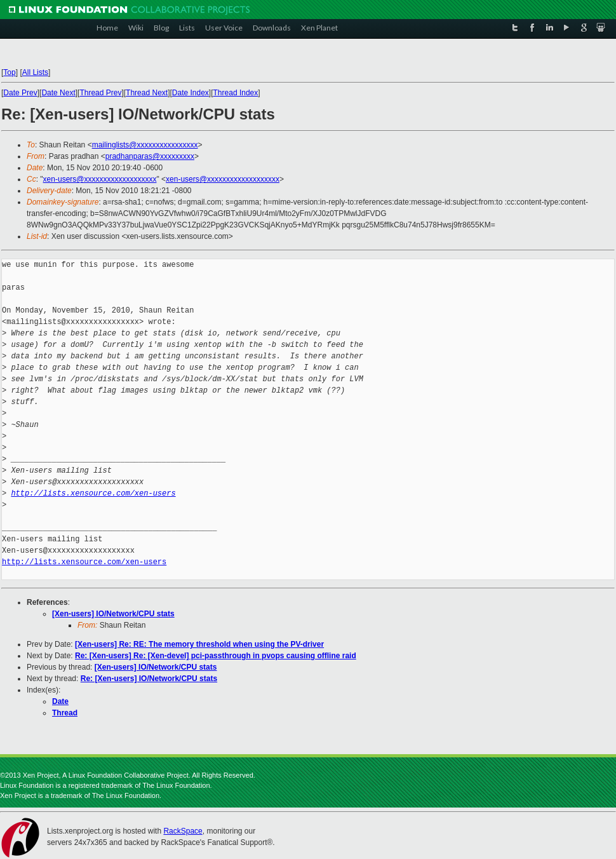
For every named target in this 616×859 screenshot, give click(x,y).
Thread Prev (100, 93)
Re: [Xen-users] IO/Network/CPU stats (149, 679)
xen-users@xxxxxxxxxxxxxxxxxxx (100, 179)
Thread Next (147, 93)
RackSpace (183, 831)
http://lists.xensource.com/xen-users (93, 493)
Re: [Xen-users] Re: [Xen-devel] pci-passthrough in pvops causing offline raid (216, 656)
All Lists (35, 72)
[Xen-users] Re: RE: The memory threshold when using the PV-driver (199, 644)
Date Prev (20, 93)
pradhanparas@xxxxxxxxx (150, 156)
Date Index (191, 93)
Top (9, 72)
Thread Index (236, 93)
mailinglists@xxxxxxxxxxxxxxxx (145, 145)
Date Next (58, 93)
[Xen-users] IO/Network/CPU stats (113, 614)
